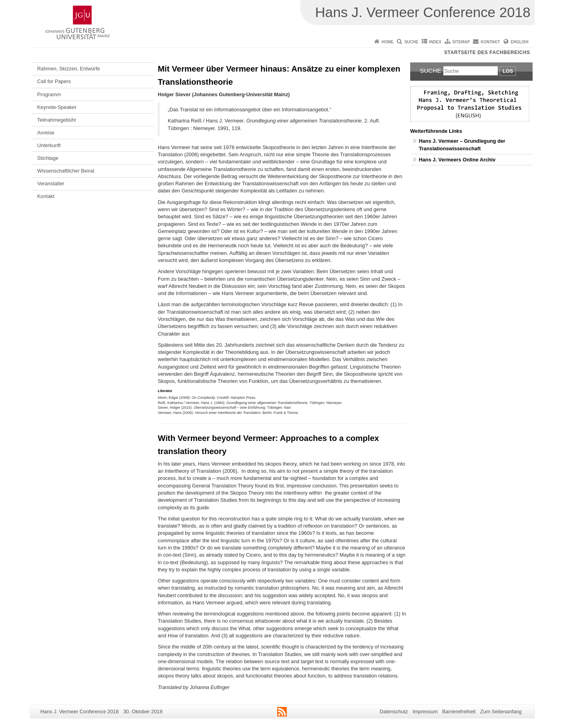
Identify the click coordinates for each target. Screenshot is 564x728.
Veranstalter (51, 183)
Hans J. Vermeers (441, 160)
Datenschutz (394, 711)
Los (508, 71)
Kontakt (490, 42)
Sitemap (461, 42)
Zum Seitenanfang (501, 711)
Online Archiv (479, 160)
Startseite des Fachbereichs (487, 52)
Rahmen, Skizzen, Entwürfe (69, 69)
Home (388, 42)
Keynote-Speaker (57, 107)
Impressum (425, 711)
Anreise (46, 133)
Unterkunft (49, 145)
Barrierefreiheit (459, 711)
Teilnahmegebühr (57, 120)
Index (435, 42)
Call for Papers (54, 81)
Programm (49, 94)
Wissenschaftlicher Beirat (66, 171)
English (519, 42)
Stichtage (48, 158)
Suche (411, 42)
